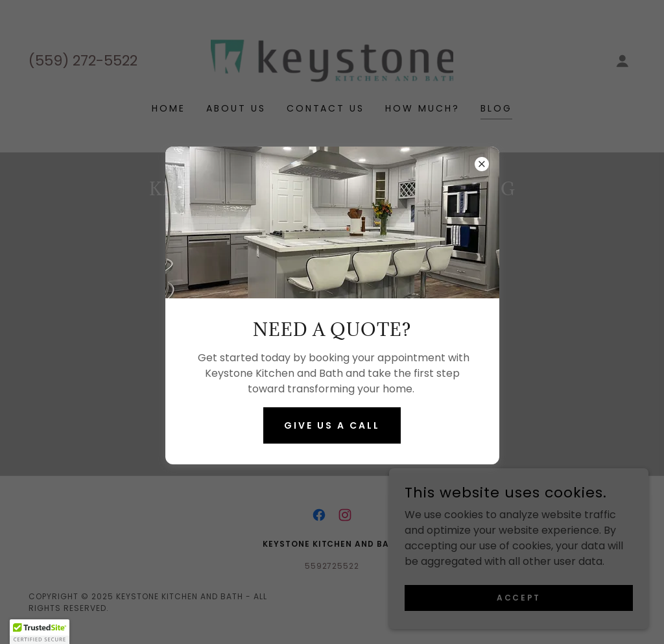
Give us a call (332, 425)
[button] (40, 632)
